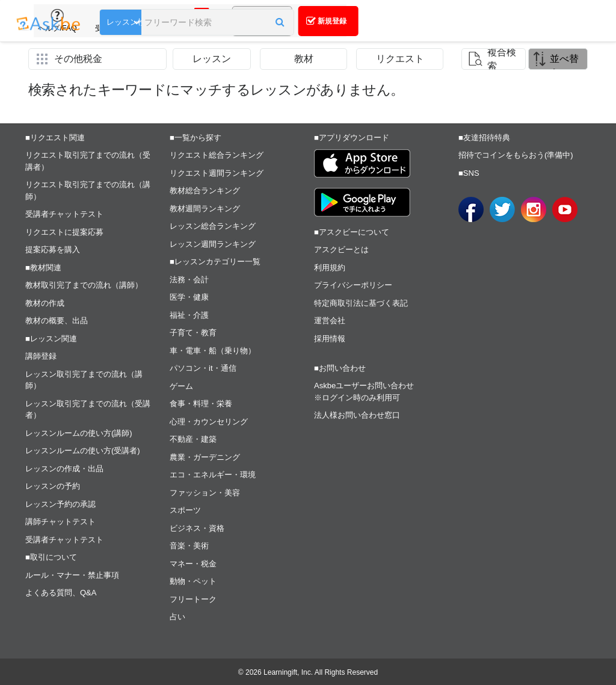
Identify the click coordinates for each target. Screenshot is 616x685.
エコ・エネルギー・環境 (213, 475)
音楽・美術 (189, 546)
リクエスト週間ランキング (217, 173)
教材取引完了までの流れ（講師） (84, 285)
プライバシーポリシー (353, 285)
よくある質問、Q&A (61, 593)
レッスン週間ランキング (213, 244)
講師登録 (41, 356)
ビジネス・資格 (197, 528)
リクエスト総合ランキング (217, 155)
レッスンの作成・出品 (64, 469)
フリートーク (193, 599)
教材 (304, 59)
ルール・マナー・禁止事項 (72, 575)
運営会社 (330, 321)
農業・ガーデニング (205, 457)
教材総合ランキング (205, 191)
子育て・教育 (193, 333)
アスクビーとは (341, 250)
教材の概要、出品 (57, 321)
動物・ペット (193, 581)
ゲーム (181, 386)
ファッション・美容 (205, 493)
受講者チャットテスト (64, 214)
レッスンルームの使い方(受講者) (83, 451)
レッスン (212, 59)
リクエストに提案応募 (64, 232)
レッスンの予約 (53, 486)
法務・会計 (189, 280)
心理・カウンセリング (209, 422)
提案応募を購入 (53, 250)
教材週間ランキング (205, 209)
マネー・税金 (193, 564)
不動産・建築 (193, 439)
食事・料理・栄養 (201, 404)
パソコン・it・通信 (203, 368)
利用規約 (330, 268)
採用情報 (330, 339)
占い (177, 617)
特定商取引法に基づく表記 (361, 303)
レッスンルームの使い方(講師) (79, 433)
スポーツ (185, 510)
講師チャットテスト (60, 522)
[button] (279, 22)
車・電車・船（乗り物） (213, 351)
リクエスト (400, 59)
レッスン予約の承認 (60, 504)
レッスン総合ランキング (213, 226)
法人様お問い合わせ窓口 (357, 415)
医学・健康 (189, 297)
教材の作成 (45, 303)
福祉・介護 (189, 315)
